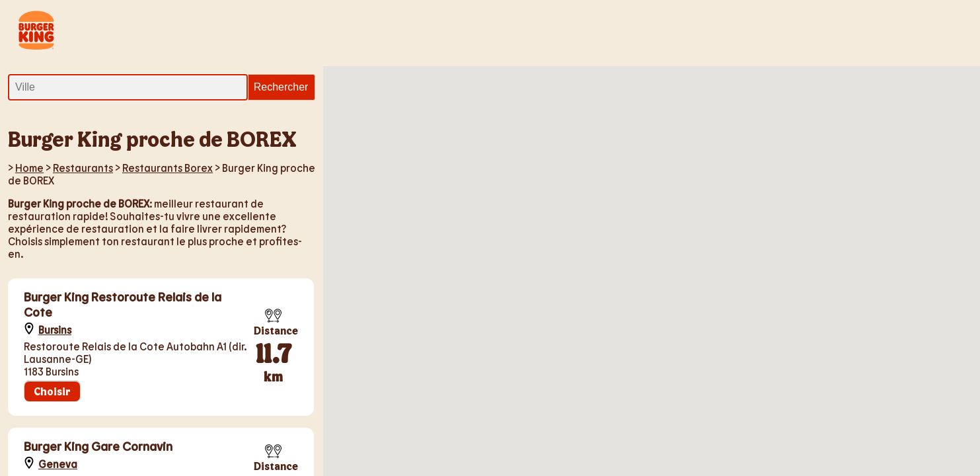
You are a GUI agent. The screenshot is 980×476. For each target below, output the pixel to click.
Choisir (52, 391)
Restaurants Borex (168, 168)
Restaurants (83, 168)
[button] (607, 196)
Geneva (58, 464)
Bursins (55, 330)
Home (29, 168)
